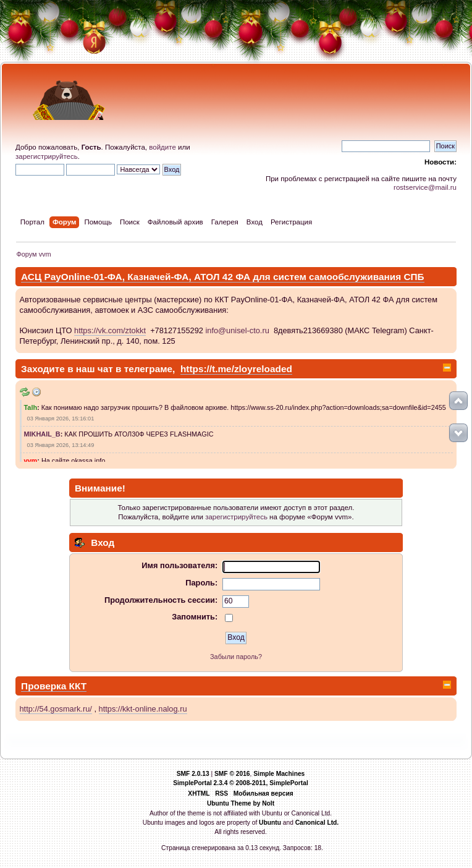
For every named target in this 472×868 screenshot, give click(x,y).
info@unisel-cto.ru (237, 330)
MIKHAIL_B (42, 434)
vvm (31, 461)
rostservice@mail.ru (425, 187)
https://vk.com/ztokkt (110, 330)
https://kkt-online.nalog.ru (143, 709)
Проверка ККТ (54, 686)
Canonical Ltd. (317, 823)
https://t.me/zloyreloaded (236, 369)
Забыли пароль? (236, 657)
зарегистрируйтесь (47, 156)
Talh (31, 407)
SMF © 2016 (232, 774)
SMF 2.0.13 (193, 774)
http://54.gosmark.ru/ (56, 709)
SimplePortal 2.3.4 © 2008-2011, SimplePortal (241, 783)
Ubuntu (270, 823)
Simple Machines (279, 774)
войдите (162, 147)
